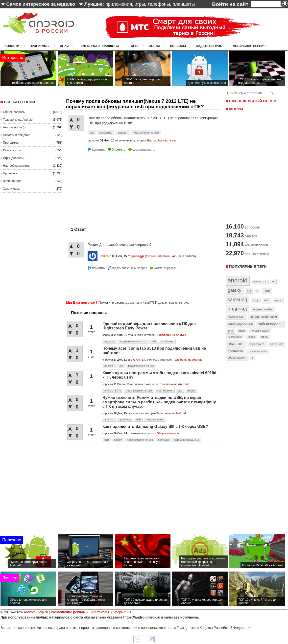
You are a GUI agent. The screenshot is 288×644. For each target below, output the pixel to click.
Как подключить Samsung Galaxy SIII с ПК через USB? (155, 426)
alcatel (191, 391)
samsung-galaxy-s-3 (187, 440)
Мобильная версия (249, 46)
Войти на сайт (230, 4)
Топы (134, 46)
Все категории (19, 102)
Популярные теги (248, 266)
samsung (164, 440)
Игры (64, 46)
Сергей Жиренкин (158, 256)
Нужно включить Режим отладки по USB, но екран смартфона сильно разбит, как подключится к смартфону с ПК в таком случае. (159, 402)
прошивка (235, 351)
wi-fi (267, 300)
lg (257, 291)
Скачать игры (12, 150)
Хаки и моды (12, 189)
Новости (12, 46)
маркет (242, 331)
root (267, 291)
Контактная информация (111, 612)
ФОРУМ (236, 109)
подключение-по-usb (146, 133)
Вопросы (178, 46)
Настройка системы (17, 166)
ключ (230, 331)
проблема (105, 133)
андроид (110, 341)
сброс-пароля (237, 358)
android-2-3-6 (260, 282)
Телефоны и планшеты (99, 46)
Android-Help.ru (36, 612)
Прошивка (10, 173)
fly (273, 282)
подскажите (257, 344)
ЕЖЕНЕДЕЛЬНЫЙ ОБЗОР (253, 101)
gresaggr (138, 256)
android (109, 366)
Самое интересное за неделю (41, 4)
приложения (119, 4)
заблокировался (240, 324)
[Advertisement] (108, 187)
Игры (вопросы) (14, 158)
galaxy (118, 440)
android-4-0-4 (113, 391)
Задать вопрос (209, 46)
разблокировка (258, 351)
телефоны (159, 4)
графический (236, 317)
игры (140, 4)
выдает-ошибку (263, 309)
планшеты (184, 4)
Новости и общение (17, 135)
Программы (40, 46)
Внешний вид (12, 181)
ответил (106, 256)
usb (92, 133)
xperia (278, 300)
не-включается (260, 331)
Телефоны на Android (18, 120)
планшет (122, 133)
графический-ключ (263, 317)
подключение (154, 419)
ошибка (251, 337)
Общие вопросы (14, 112)
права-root (277, 344)
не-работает (235, 337)
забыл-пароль (270, 324)
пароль (264, 337)
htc (249, 291)
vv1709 (135, 360)
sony (255, 300)
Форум (154, 46)
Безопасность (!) (14, 127)
